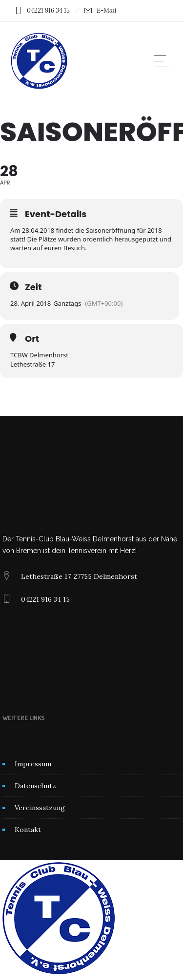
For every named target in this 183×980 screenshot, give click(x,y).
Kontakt (28, 830)
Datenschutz (35, 786)
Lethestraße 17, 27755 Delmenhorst (79, 576)
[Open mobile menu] (163, 61)
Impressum (33, 764)
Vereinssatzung (40, 808)
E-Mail (107, 10)
